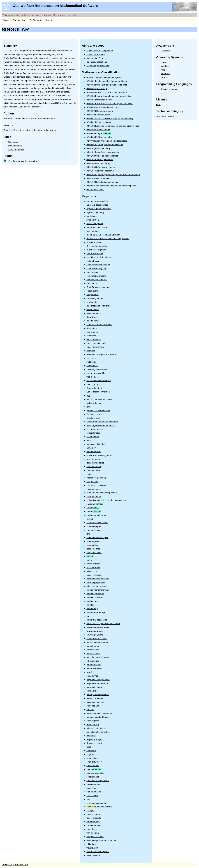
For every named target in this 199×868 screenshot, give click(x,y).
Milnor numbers (94, 575)
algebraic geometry (95, 212)
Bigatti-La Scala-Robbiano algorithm (103, 235)
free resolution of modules (98, 381)
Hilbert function (93, 433)
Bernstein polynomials (97, 227)
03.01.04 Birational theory (98, 163)
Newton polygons (95, 631)
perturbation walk (94, 668)
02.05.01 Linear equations (99, 122)
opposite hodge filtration (98, 657)
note (64, 15)
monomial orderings (96, 612)
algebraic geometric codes (99, 209)
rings (89, 747)
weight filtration (93, 855)
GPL (158, 105)
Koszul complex (94, 526)
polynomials (92, 691)
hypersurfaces (93, 459)
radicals (90, 710)
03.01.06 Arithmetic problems (100, 171)
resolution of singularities (98, 732)
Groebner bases (94, 414)
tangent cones (93, 814)
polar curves (92, 676)
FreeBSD (165, 74)
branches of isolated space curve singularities (108, 239)
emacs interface (94, 339)
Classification (19, 20)
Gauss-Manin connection (98, 392)
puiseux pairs (93, 706)
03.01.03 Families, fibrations (100, 160)
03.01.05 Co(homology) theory (101, 167)
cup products (92, 295)
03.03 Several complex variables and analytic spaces (111, 186)
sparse (94, 769)
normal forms (93, 646)
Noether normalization (97, 639)
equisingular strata (95, 347)
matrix (89, 560)
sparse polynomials (95, 773)
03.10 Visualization (95, 189)
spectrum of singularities (98, 781)
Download (166, 51)
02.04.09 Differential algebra (100, 111)
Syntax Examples (16, 149)
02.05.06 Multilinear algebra (99, 137)
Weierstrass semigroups (98, 852)
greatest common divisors (98, 410)
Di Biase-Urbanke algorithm (99, 325)
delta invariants (94, 313)
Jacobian (95, 504)
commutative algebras (97, 280)
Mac (163, 70)
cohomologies (93, 272)
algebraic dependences (97, 205)
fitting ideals (92, 366)
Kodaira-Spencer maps (97, 523)
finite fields (91, 362)
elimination (91, 336)
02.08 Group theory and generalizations (105, 145)
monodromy (92, 609)
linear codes (92, 545)
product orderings (95, 698)
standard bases (94, 792)
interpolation (92, 482)
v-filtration (91, 844)
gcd (88, 396)
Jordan (94, 511)
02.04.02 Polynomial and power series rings (107, 85)
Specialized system (165, 116)
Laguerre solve (93, 530)
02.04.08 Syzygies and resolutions (102, 107)
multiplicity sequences (97, 620)
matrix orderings (94, 564)
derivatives (91, 317)
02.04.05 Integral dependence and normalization (109, 96)
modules (90, 605)
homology (91, 448)
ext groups (91, 358)
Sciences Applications (97, 62)
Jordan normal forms (96, 515)
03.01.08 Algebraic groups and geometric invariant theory (113, 175)
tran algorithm (93, 833)
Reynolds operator (95, 743)
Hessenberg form (95, 429)
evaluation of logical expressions (102, 354)
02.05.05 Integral (99, 133)
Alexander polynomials (97, 201)
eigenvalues (92, 332)
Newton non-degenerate (98, 627)
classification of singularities (99, 257)
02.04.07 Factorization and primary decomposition (110, 103)
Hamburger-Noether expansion (101, 425)
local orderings (93, 549)
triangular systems (95, 837)
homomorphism (94, 452)
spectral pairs (93, 777)
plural (89, 672)
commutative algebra (96, 276)
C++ (163, 93)
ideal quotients (93, 470)
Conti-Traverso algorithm (98, 287)
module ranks (93, 601)
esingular (91, 351)
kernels (90, 519)
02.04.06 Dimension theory (99, 100)
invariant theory (94, 496)
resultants (91, 736)
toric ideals (91, 829)
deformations (93, 310)
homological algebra (96, 444)
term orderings (93, 822)
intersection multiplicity (97, 485)
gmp (88, 407)
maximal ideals (93, 567)
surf (88, 799)
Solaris (164, 77)
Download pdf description (15, 864)
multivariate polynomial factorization (103, 624)
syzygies (90, 810)
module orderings (95, 597)
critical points (93, 291)
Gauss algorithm (94, 388)
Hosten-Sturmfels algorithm (99, 455)
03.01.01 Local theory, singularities (103, 152)
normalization (93, 650)
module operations (95, 594)
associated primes (95, 224)
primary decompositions (98, 695)
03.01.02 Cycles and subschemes (102, 156)
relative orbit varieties (96, 728)
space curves (93, 766)
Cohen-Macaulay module (98, 265)
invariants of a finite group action (102, 493)
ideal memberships (95, 463)
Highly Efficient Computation (100, 51)
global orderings (94, 403)
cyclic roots (92, 302)
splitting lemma (93, 784)
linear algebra (93, 541)
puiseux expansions (96, 702)
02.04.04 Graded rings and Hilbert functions (107, 92)
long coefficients (94, 553)
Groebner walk (93, 418)
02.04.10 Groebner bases (98, 115)
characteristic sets (95, 253)
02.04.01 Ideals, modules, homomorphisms (106, 81)
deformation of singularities (99, 306)
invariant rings (93, 489)
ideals (89, 474)
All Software (36, 20)
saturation (91, 751)
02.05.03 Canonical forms (98, 130)
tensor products (94, 818)
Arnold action (93, 220)
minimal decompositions (98, 579)
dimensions (92, 328)
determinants (93, 321)
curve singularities (95, 298)
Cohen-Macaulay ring (96, 268)
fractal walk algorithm (96, 373)
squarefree (91, 788)
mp (88, 616)
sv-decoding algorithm (97, 803)
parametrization (94, 665)
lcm (88, 534)
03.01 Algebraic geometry (98, 148)
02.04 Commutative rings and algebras (104, 77)
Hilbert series (93, 437)
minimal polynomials (96, 582)
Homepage (13, 142)
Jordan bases (93, 508)
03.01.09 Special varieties (98, 178)
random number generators (99, 713)
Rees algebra (93, 721)
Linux (163, 62)
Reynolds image (94, 739)
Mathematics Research (97, 58)
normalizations (93, 653)
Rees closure (93, 724)
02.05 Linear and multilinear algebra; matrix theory (110, 118)
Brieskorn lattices (94, 242)
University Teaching (96, 54)
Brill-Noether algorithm (97, 246)
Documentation (15, 146)
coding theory (93, 261)
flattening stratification (97, 369)
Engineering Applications (98, 66)
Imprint (50, 20)
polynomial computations (98, 680)
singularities (92, 758)
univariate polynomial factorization (102, 840)
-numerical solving (99, 807)
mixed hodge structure (97, 586)
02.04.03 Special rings (97, 89)
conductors (92, 283)
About (6, 20)
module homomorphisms (98, 590)
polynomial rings (94, 687)
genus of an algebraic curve (99, 399)
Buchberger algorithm (96, 250)
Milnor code (92, 571)
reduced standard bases (98, 717)
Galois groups (93, 384)
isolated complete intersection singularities (106, 500)
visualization (92, 848)
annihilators (92, 216)
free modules (93, 377)
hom (88, 440)
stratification (92, 795)
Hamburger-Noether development (102, 422)
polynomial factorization (97, 683)
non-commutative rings (97, 642)
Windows (165, 66)
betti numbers (93, 231)
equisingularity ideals (96, 343)
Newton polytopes (95, 635)
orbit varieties (93, 661)
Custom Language (169, 89)
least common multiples (97, 538)
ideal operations (94, 467)
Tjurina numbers (94, 825)
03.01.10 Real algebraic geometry (102, 182)
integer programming (96, 478)
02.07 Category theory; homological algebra (107, 141)
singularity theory (94, 762)
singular (90, 754)
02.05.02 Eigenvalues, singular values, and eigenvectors (113, 126)
